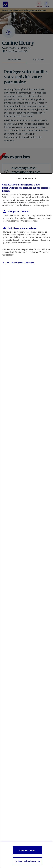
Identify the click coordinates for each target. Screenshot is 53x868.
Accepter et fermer (27, 850)
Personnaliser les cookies (29, 861)
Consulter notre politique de (20, 262)
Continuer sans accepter (26, 178)
